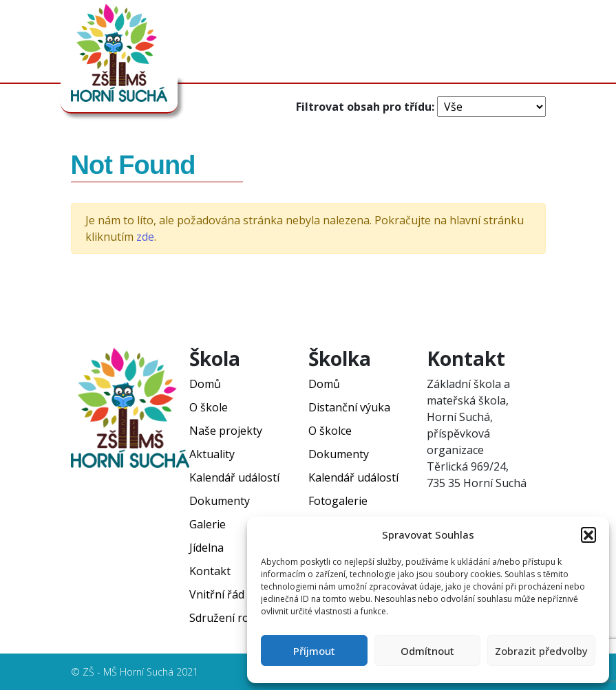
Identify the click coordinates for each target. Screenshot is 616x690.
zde (145, 237)
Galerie (208, 524)
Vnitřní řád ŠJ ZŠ (231, 594)
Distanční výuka (349, 407)
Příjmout (314, 651)
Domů (205, 384)
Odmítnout (427, 651)
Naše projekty (226, 431)
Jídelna (206, 548)
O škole (209, 407)
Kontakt (210, 571)
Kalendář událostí (234, 477)
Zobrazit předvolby (541, 651)
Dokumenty (220, 501)
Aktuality (212, 454)
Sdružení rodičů (230, 618)
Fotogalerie (338, 501)
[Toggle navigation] (544, 45)
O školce (330, 431)
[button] (588, 535)
